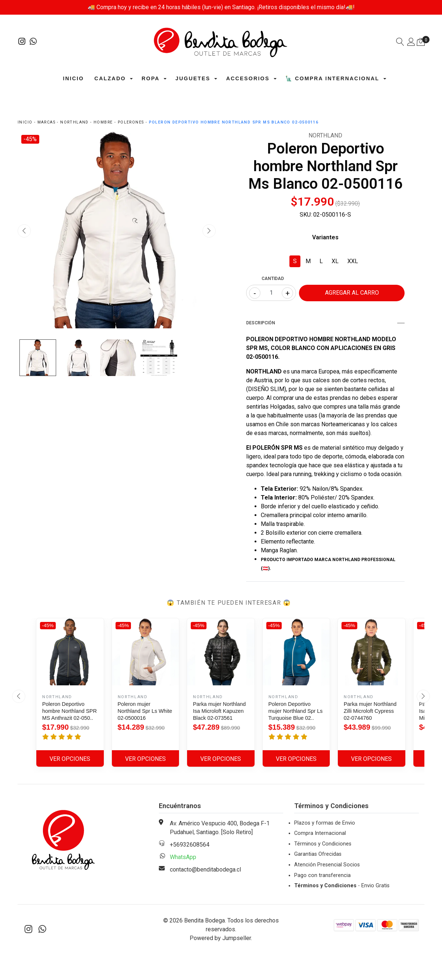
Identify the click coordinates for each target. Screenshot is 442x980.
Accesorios (248, 78)
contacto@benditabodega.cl (205, 870)
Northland (74, 122)
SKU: (306, 215)
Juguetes (193, 78)
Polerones (131, 122)
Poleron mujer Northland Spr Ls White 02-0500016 (145, 711)
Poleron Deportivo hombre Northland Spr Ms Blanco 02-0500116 (234, 122)
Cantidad (273, 279)
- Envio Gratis (342, 886)
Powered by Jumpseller (220, 938)
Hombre (103, 122)
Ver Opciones (70, 759)
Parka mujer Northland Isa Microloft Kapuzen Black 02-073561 (219, 711)
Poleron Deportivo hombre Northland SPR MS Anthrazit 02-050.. (70, 711)
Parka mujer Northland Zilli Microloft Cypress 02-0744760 (370, 711)
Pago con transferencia (322, 875)
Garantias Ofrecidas (318, 854)
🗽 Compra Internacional (332, 78)
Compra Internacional (320, 833)
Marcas (46, 122)
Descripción (325, 323)
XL (335, 261)
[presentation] (24, 231)
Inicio (74, 78)
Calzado (110, 78)
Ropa (151, 78)
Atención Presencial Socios (327, 865)
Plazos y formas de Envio (325, 823)
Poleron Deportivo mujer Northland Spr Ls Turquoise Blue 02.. (296, 711)
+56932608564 (190, 845)
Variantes (325, 237)
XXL (353, 261)
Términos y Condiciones (323, 844)
